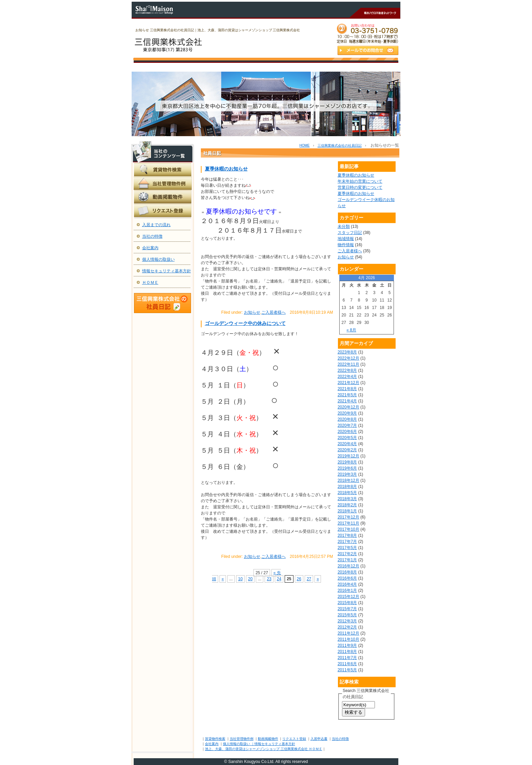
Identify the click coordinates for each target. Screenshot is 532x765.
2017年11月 (348, 523)
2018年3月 (347, 499)
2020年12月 (348, 407)
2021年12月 (348, 383)
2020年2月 (347, 450)
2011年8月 (347, 652)
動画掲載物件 (268, 739)
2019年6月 (347, 468)
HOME (304, 145)
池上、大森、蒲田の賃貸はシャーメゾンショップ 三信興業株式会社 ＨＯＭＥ (264, 749)
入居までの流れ (156, 225)
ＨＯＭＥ (150, 283)
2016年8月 (347, 572)
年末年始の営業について (360, 181)
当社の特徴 (152, 236)
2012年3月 (347, 621)
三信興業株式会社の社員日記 (340, 145)
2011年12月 (348, 633)
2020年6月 (347, 432)
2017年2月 (347, 554)
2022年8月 (347, 370)
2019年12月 (348, 456)
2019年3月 (347, 474)
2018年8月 (347, 487)
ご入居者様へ (273, 312)
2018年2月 (347, 505)
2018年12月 (348, 480)
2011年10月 (348, 639)
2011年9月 (347, 645)
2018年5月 (347, 493)
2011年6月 (347, 664)
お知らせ (252, 312)
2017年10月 (348, 529)
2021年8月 (347, 389)
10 (240, 579)
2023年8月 (347, 352)
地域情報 (346, 239)
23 (269, 579)
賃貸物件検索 (215, 739)
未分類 (344, 226)
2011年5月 (347, 670)
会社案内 (150, 248)
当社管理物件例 (242, 739)
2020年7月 (347, 425)
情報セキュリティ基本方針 (167, 271)
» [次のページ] (318, 579)
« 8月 (351, 330)
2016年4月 (347, 584)
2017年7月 (347, 542)
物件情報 (346, 245)
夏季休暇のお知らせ (226, 169)
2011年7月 (347, 658)
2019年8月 (347, 462)
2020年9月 (347, 413)
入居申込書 (319, 739)
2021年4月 (347, 401)
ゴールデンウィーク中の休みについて (245, 323)
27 (309, 579)
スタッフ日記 (350, 233)
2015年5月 (347, 615)
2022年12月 (348, 358)
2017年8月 (347, 535)
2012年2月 (347, 627)
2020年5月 (347, 438)
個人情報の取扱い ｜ (239, 744)
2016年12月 (348, 566)
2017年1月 (347, 560)
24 (279, 579)
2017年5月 (347, 548)
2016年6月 (347, 578)
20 (250, 579)
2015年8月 (347, 603)
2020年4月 (347, 444)
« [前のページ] (223, 579)
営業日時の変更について (360, 187)
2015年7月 (347, 609)
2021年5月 (347, 395)
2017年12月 (348, 517)
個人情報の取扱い (158, 259)
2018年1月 (347, 511)
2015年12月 (348, 597)
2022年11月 (348, 364)
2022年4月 (347, 377)
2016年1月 (347, 590)
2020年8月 (347, 419)
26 (299, 579)
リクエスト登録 (294, 739)
